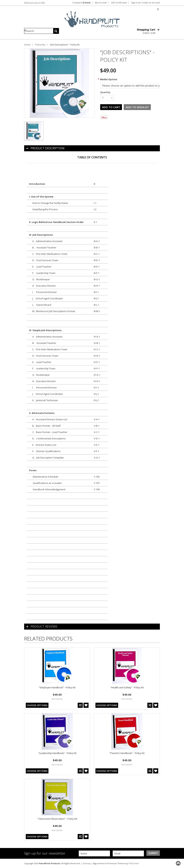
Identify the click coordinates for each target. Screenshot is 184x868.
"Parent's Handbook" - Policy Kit (127, 753)
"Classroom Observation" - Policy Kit (57, 819)
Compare (81, 3)
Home (27, 45)
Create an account (151, 3)
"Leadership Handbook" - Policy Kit (57, 753)
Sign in (134, 3)
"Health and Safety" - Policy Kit (127, 687)
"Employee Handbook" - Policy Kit (57, 687)
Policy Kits (40, 45)
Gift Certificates (119, 3)
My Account (101, 3)
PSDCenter (134, 863)
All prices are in (34, 3)
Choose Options (37, 705)
